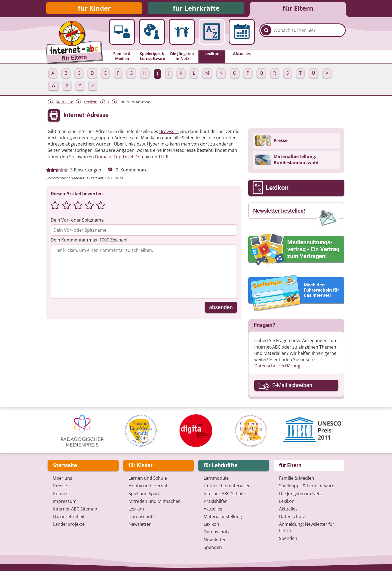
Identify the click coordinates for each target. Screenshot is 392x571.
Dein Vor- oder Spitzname (77, 222)
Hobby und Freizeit (148, 486)
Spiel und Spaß (144, 494)
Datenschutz (142, 517)
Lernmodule (216, 478)
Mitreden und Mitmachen (155, 501)
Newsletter (140, 524)
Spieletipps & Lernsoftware (307, 486)
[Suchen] (266, 36)
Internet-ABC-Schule (224, 494)
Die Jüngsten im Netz (300, 494)
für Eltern (298, 9)
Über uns (63, 478)
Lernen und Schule (148, 478)
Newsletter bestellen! (279, 212)
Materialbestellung (223, 517)
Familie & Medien (297, 478)
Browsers (169, 133)
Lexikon (91, 103)
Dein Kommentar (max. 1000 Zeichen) (89, 241)
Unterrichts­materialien (227, 486)
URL (165, 158)
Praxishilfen (216, 501)
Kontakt (61, 494)
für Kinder (94, 9)
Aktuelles (213, 509)
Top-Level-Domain (132, 158)
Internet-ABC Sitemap (75, 509)
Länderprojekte (69, 524)
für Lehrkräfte (196, 9)
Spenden (213, 547)
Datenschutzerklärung (277, 367)
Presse (60, 486)
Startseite (65, 103)
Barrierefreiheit (69, 517)
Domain (103, 158)
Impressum (65, 501)
